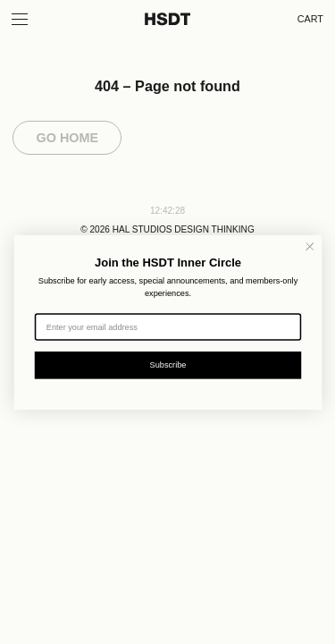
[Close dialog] (310, 246)
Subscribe (167, 364)
